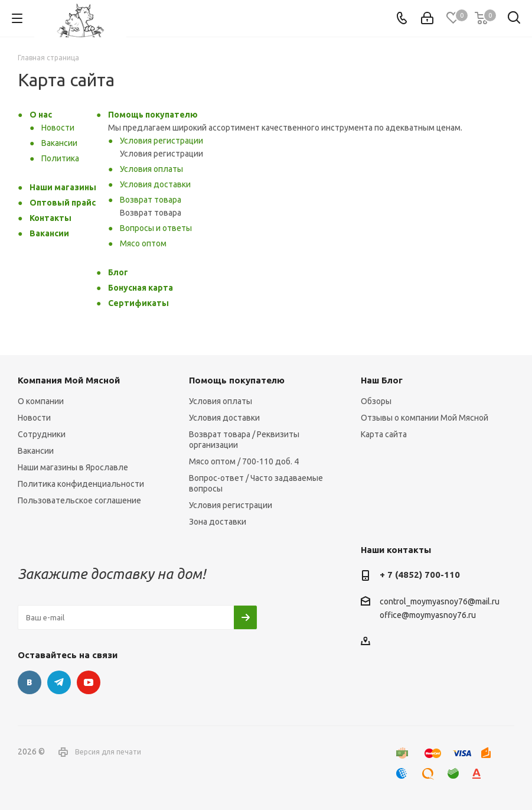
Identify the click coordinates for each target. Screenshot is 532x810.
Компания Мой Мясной (69, 380)
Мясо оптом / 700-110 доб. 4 (244, 461)
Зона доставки (218, 522)
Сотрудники (42, 434)
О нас (41, 115)
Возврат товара (151, 200)
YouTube (89, 682)
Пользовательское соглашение (79, 500)
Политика (60, 158)
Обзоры (376, 401)
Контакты (50, 218)
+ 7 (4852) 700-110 (420, 575)
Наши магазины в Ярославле (73, 467)
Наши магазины (63, 187)
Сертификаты (138, 303)
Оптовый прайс (63, 203)
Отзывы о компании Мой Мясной (425, 418)
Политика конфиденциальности (81, 484)
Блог (118, 272)
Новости (58, 128)
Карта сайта (384, 434)
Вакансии (59, 143)
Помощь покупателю (153, 115)
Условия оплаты (151, 169)
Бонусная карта (141, 288)
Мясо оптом (143, 243)
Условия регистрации (161, 141)
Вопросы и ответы (156, 228)
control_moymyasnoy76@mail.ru (440, 601)
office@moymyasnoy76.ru (428, 616)
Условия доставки (155, 184)
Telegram (59, 682)
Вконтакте (30, 682)
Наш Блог (382, 380)
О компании (41, 401)
